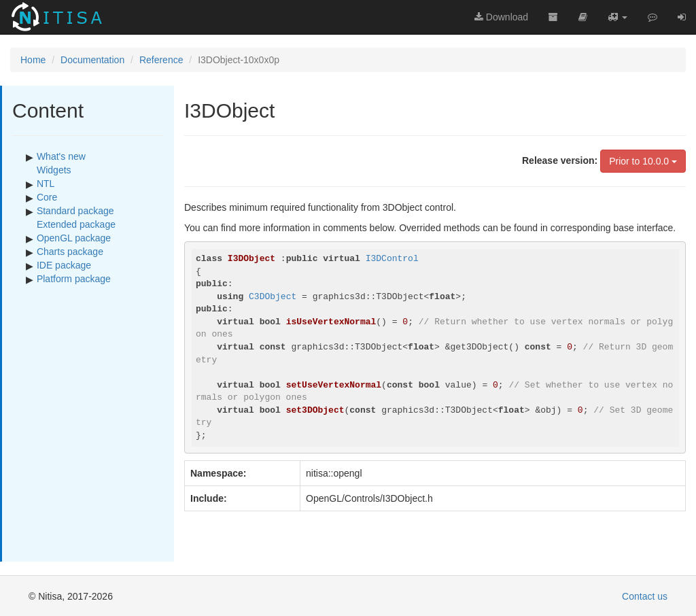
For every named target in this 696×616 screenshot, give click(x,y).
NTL (46, 184)
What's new (61, 156)
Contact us (645, 596)
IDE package (64, 265)
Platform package (74, 279)
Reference (161, 60)
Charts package (70, 252)
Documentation (92, 60)
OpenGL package (74, 238)
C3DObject (273, 297)
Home (33, 60)
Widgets (54, 170)
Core (47, 197)
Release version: (560, 160)
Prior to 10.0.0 (643, 161)
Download (501, 17)
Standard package (75, 211)
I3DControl (392, 259)
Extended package (76, 224)
